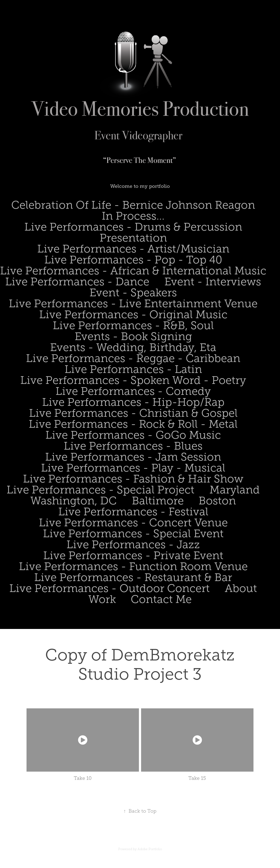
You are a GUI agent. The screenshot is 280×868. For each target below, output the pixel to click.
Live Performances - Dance (77, 282)
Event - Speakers (133, 293)
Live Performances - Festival (133, 512)
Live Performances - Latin (133, 369)
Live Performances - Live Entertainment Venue (133, 304)
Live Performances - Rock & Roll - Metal (133, 424)
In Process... (133, 216)
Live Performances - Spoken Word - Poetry (133, 380)
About (241, 588)
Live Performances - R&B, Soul (133, 325)
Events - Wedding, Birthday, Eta (133, 347)
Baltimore (158, 501)
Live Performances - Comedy (133, 391)
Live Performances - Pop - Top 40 (133, 260)
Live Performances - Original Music (133, 314)
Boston (217, 501)
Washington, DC (74, 501)
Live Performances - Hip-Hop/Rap (133, 402)
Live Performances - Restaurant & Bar (133, 577)
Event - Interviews (213, 282)
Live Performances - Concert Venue (133, 523)
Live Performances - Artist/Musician (133, 249)
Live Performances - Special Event (133, 534)
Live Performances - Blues (133, 446)
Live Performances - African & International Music (133, 271)
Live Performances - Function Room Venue (133, 566)
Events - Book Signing (133, 336)
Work (102, 599)
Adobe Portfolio (150, 849)
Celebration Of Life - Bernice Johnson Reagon (133, 205)
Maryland (235, 490)
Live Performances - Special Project (100, 490)
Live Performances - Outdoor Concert (110, 588)
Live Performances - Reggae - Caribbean (133, 358)
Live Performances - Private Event (133, 555)
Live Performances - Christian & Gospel (133, 413)
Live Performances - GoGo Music (133, 435)
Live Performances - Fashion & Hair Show (133, 479)
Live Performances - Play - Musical (133, 468)
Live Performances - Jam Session (133, 457)
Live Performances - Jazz (133, 544)
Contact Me (161, 599)
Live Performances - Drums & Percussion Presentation (133, 232)
